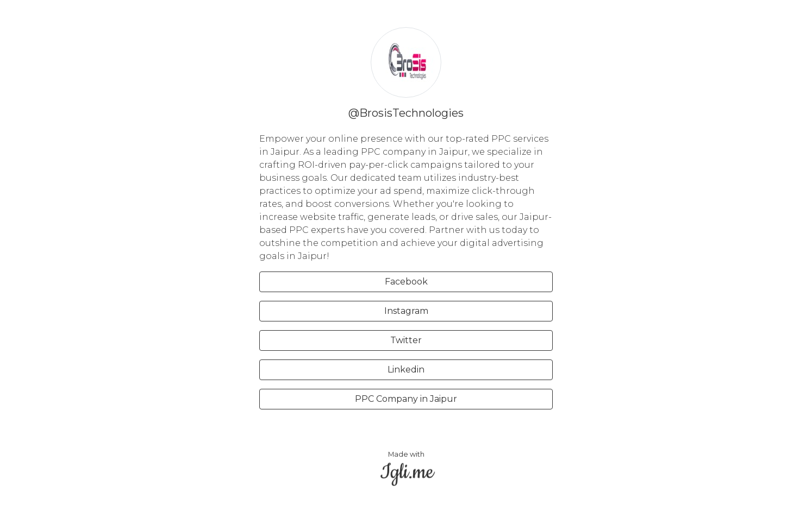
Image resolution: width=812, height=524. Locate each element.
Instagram (406, 311)
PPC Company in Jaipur (406, 399)
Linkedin (406, 370)
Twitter (406, 340)
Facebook (406, 282)
